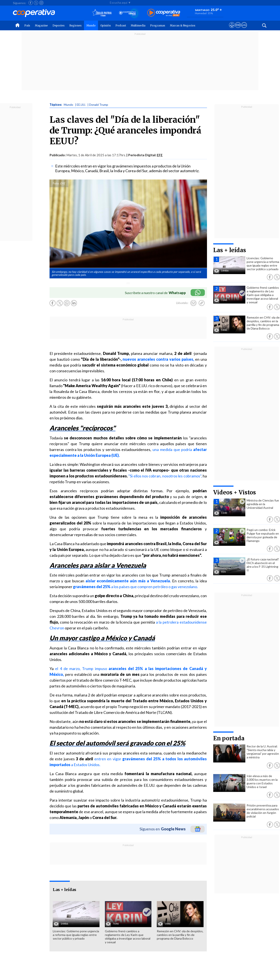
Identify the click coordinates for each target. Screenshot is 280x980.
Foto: (56, 183)
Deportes (59, 25)
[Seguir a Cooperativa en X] (36, 3)
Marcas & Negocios (183, 25)
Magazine (41, 25)
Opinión (106, 25)
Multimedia (138, 25)
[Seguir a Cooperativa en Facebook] (31, 3)
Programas (158, 25)
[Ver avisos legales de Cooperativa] (232, 29)
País (27, 25)
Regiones (75, 25)
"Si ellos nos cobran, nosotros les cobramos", (165, 476)
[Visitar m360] (238, 29)
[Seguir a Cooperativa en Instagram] (41, 3)
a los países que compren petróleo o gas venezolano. (135, 587)
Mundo (91, 25)
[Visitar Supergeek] (244, 29)
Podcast (121, 25)
